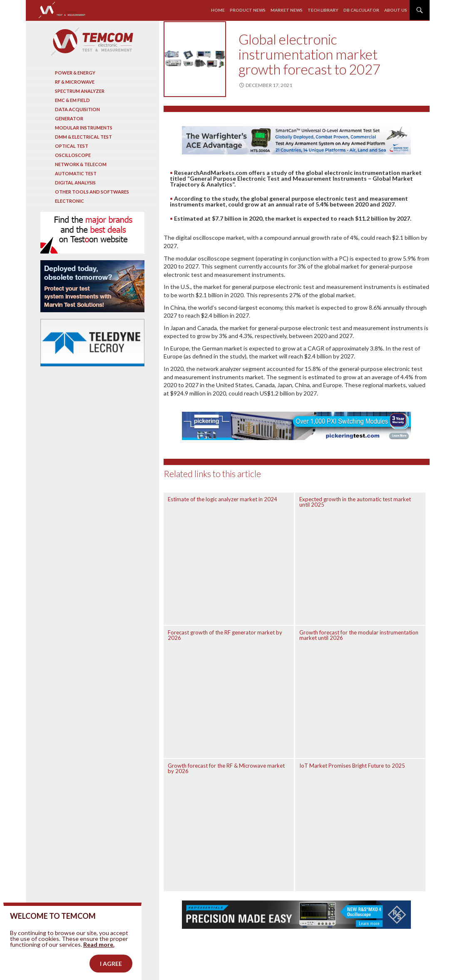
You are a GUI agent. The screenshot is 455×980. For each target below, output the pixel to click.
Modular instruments (84, 128)
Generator (69, 118)
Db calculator (361, 10)
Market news (287, 10)
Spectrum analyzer (80, 91)
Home (218, 10)
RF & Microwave (75, 82)
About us (396, 10)
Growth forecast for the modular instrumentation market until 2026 (359, 635)
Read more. (99, 957)
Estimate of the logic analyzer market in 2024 (223, 499)
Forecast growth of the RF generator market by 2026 (225, 635)
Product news (248, 10)
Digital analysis (75, 183)
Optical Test (72, 146)
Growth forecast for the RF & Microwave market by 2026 (226, 768)
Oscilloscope (73, 155)
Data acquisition (77, 109)
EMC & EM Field (72, 100)
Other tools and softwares (92, 192)
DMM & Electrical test (83, 137)
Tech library (323, 10)
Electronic (70, 201)
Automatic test (76, 173)
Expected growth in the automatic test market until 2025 (355, 502)
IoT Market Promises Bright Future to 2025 (352, 766)
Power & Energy (75, 73)
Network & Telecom (81, 164)
